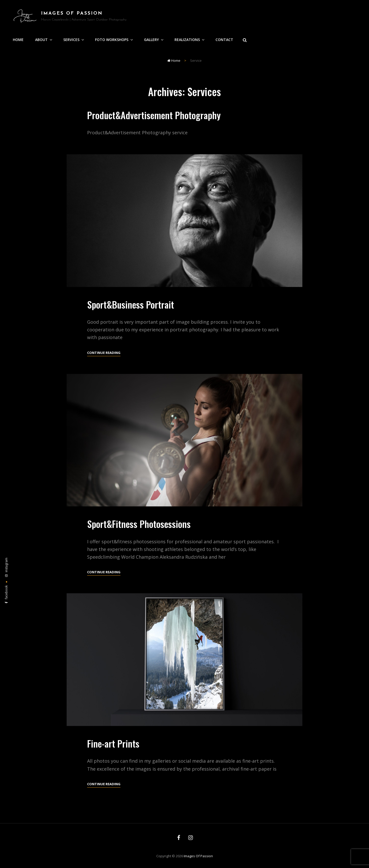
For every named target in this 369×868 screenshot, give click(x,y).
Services (74, 40)
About (44, 40)
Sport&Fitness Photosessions (139, 530)
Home (18, 40)
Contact (224, 40)
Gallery (154, 40)
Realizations (190, 40)
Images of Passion (72, 13)
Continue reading (104, 359)
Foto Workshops (114, 40)
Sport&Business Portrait (131, 311)
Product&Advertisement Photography (154, 115)
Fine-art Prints (113, 750)
